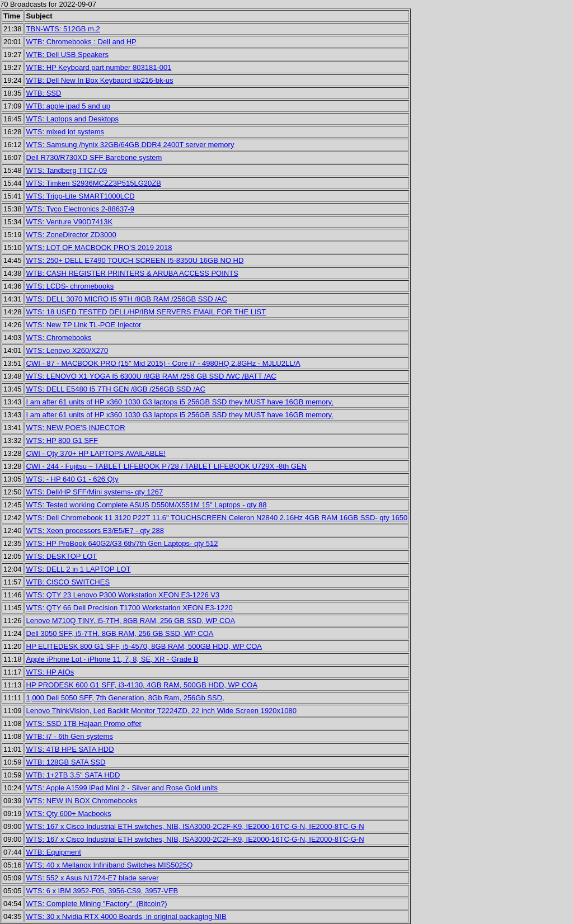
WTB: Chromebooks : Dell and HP (81, 42)
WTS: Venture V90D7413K (70, 222)
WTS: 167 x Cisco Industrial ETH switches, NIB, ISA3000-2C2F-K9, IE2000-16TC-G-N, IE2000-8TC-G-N (195, 826)
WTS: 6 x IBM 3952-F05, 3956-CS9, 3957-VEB (102, 891)
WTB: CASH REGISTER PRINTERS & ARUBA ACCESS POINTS (132, 273)
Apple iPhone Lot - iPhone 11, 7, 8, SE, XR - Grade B (112, 659)
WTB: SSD (44, 93)
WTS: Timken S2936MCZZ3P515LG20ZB (94, 183)
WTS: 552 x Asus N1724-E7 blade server (93, 878)
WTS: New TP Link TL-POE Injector (84, 325)
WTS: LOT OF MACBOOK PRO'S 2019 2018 (99, 247)
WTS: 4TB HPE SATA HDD (70, 749)
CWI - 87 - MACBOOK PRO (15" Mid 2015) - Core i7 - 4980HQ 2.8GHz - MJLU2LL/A (163, 363)
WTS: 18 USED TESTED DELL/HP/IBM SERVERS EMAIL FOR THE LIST (146, 312)
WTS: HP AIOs (50, 672)
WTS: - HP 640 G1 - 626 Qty (72, 479)
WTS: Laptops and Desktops (72, 119)
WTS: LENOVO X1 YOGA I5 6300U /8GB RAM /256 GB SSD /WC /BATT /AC (151, 376)
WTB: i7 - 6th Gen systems (70, 736)
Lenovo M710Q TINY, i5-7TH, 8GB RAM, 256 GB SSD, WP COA (131, 621)
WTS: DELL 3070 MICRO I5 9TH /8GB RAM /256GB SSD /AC (127, 299)
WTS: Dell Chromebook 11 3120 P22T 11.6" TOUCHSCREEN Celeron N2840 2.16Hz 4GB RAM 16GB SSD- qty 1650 (217, 518)
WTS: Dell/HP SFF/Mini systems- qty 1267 (95, 492)
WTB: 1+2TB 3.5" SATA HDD (73, 775)
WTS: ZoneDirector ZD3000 (71, 235)
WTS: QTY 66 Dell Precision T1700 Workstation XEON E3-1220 (130, 608)
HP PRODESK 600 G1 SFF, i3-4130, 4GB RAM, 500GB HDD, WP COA (142, 685)
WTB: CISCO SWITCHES (68, 582)
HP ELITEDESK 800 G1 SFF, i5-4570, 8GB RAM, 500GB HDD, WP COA (144, 646)
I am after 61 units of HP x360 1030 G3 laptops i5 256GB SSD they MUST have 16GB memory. (180, 402)
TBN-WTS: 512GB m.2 (63, 29)
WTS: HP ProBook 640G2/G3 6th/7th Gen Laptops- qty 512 (122, 543)
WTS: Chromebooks (59, 338)
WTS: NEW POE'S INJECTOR (76, 428)
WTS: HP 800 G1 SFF (62, 440)
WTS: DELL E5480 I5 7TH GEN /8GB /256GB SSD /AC (116, 389)
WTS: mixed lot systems (65, 132)
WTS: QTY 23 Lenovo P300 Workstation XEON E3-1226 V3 (123, 595)
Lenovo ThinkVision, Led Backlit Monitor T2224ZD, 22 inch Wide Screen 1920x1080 (161, 711)
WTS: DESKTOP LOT (62, 556)
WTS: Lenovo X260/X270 (67, 350)
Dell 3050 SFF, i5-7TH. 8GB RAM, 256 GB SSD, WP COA (120, 633)
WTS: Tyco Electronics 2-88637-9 (80, 209)
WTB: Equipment (54, 852)
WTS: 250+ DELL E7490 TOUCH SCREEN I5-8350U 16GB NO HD (135, 260)
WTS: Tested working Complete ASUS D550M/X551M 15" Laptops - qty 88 (147, 505)
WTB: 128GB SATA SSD (66, 762)
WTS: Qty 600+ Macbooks (69, 814)
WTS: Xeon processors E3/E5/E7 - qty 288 (95, 531)
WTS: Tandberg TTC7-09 (67, 170)
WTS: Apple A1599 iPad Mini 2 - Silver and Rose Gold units (122, 788)
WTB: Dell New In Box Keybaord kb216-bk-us (100, 80)
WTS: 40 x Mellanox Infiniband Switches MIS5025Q (110, 865)
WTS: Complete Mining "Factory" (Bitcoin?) (97, 904)
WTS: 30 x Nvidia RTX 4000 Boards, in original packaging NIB (126, 916)
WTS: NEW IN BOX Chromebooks (82, 801)
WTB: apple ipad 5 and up (68, 106)
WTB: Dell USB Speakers (67, 55)
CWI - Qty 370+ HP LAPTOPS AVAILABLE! (96, 453)
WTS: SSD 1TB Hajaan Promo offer (84, 723)
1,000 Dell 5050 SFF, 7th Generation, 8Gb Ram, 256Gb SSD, (125, 698)
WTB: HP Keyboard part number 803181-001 (99, 67)
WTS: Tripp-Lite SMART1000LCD (81, 196)
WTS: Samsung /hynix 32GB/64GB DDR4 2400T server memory (130, 145)
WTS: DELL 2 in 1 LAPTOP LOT (79, 569)
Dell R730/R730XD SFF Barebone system (94, 157)
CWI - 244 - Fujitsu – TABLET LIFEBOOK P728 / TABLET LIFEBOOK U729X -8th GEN (166, 466)
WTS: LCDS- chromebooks (70, 286)
